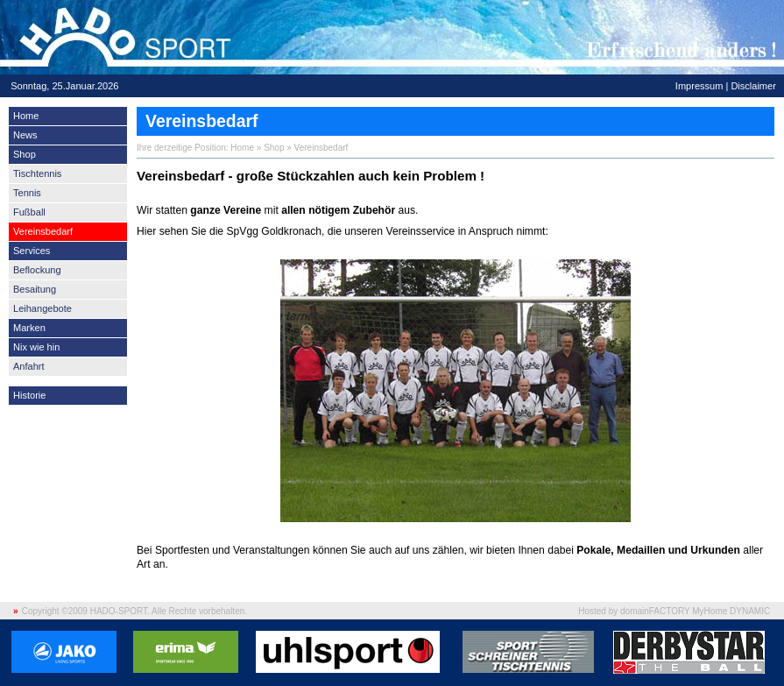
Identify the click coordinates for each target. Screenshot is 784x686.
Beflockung (37, 270)
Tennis (27, 193)
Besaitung (35, 289)
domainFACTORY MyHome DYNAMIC (695, 611)
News (25, 135)
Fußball (29, 212)
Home (26, 116)
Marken (29, 328)
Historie (29, 395)
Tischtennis (37, 173)
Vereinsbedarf (43, 231)
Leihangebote (42, 308)
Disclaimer (753, 86)
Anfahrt (29, 366)
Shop (25, 154)
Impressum (699, 86)
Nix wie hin (36, 347)
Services (32, 251)
